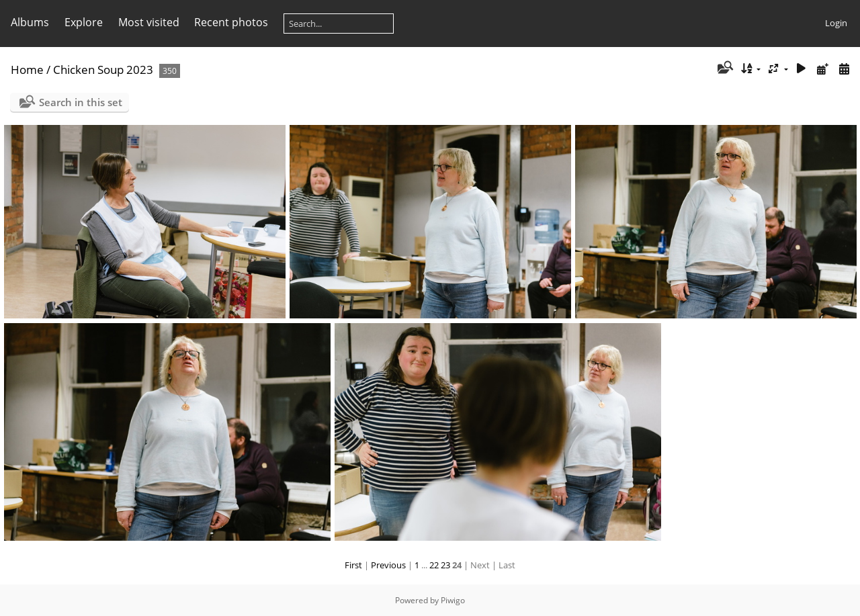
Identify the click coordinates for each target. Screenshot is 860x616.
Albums (30, 22)
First (353, 565)
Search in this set (81, 102)
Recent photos (231, 22)
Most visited (149, 22)
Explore (84, 22)
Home (27, 70)
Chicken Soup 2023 (103, 70)
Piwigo (453, 600)
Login (836, 23)
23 (445, 565)
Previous (388, 565)
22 (434, 565)
